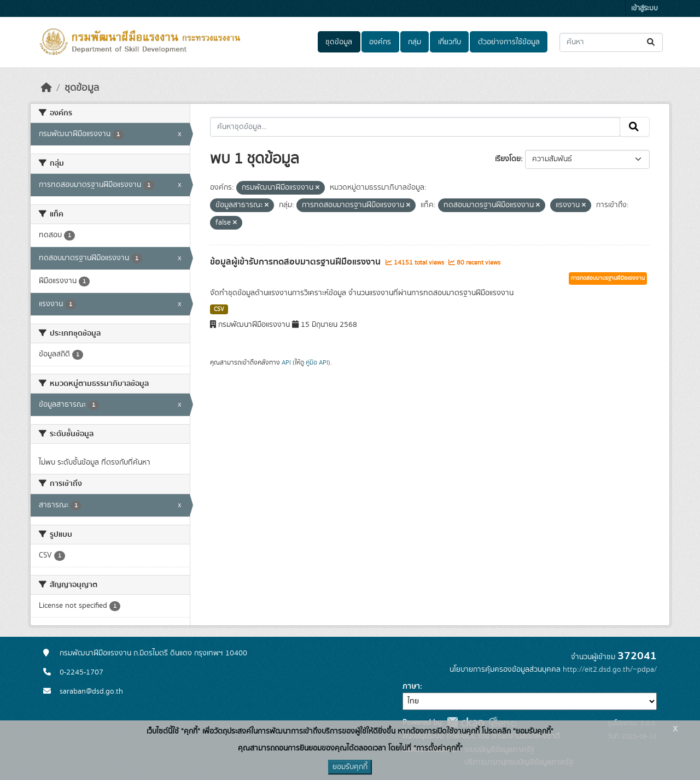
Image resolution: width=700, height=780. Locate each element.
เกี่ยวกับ (450, 42)
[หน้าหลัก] (46, 88)
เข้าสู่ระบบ (644, 8)
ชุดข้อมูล (339, 42)
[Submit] (652, 42)
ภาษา (411, 687)
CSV (219, 309)
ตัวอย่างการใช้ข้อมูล (509, 42)
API (286, 362)
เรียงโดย (508, 159)
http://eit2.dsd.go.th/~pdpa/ (610, 670)
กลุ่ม (415, 42)
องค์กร (380, 42)
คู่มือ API (317, 362)
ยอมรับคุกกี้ (350, 767)
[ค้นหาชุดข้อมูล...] (611, 42)
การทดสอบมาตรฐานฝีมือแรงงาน (608, 278)
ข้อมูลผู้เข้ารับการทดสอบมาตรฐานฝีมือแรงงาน (296, 262)
